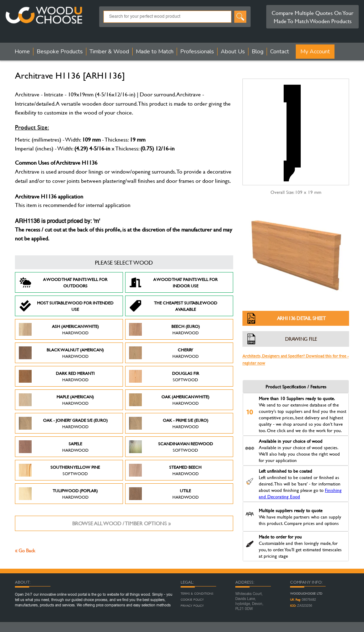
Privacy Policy (192, 606)
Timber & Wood (109, 52)
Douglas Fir (164, 376)
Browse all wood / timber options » (121, 523)
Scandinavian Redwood (171, 447)
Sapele (54, 447)
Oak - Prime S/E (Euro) (169, 423)
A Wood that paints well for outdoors (63, 282)
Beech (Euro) (164, 329)
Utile (164, 494)
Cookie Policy (192, 600)
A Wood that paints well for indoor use (173, 282)
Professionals (197, 52)
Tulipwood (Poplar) (58, 494)
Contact (280, 52)
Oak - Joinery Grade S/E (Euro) (63, 423)
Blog (258, 52)
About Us (233, 52)
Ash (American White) (59, 329)
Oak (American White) (169, 400)
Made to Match (155, 52)
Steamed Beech (165, 470)
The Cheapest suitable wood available (173, 306)
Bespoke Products (60, 52)
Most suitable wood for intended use (66, 306)
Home (22, 52)
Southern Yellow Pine (59, 470)
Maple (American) (56, 400)
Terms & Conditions (197, 594)
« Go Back (25, 550)
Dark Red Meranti (57, 376)
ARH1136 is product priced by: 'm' (57, 222)
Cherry (164, 353)
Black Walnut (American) (61, 353)
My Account (315, 52)
